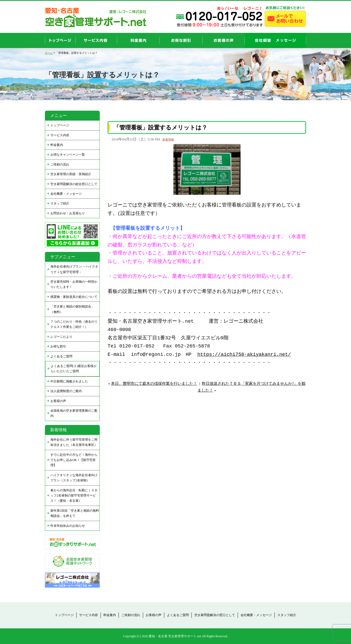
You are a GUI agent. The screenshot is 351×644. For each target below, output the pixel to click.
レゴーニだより (61, 337)
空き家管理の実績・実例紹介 (71, 174)
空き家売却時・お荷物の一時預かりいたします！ (74, 284)
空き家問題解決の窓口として (215, 615)
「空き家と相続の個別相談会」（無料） (72, 309)
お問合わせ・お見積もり (68, 213)
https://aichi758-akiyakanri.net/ (244, 355)
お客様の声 (224, 40)
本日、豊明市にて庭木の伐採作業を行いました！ (154, 383)
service (96, 40)
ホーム (49, 53)
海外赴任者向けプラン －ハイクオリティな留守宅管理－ (74, 269)
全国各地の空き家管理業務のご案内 (74, 413)
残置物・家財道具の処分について (74, 297)
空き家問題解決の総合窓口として (74, 184)
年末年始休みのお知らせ (68, 526)
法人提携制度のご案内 (66, 391)
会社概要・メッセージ (66, 194)
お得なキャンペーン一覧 (68, 155)
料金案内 (57, 145)
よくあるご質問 (61, 356)
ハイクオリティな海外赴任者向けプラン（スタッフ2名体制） (74, 478)
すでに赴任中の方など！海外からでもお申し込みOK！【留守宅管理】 (74, 460)
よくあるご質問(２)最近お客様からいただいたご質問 (74, 369)
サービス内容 (60, 135)
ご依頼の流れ (60, 164)
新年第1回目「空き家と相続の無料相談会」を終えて (75, 513)
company (275, 40)
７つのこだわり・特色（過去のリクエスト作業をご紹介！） (74, 324)
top (60, 40)
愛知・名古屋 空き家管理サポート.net (175, 636)
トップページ (60, 125)
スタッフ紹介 (60, 203)
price (138, 40)
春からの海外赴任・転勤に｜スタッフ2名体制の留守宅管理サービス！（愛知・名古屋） (74, 496)
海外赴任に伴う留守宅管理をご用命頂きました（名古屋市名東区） (74, 442)
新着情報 (168, 139)
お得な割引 (58, 346)
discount (181, 40)
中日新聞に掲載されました (69, 381)
